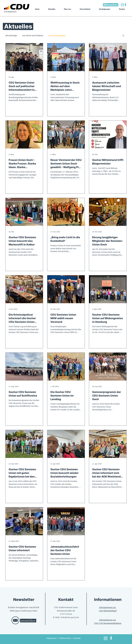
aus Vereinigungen (57, 35)
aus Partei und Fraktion (33, 35)
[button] (123, 36)
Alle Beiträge (11, 35)
